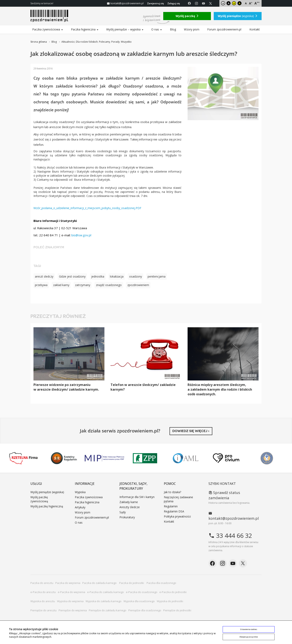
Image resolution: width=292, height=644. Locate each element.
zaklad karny (61, 285)
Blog (173, 29)
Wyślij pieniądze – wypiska (125, 29)
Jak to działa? (172, 492)
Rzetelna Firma (23, 458)
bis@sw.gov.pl (81, 235)
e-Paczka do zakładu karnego (106, 592)
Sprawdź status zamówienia (224, 495)
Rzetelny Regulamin (64, 458)
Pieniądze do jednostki (177, 610)
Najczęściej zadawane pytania (178, 499)
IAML (186, 458)
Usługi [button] (36, 484)
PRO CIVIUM (226, 458)
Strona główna (39, 42)
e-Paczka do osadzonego (142, 592)
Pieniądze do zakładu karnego (108, 610)
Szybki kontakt (222, 484)
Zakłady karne (129, 502)
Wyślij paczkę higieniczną (47, 506)
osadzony (136, 276)
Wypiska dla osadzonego (139, 601)
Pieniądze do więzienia (73, 610)
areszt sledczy (44, 276)
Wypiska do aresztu (43, 601)
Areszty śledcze (130, 507)
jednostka (98, 276)
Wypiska (80, 492)
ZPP (145, 458)
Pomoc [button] (170, 484)
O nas (157, 29)
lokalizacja (117, 276)
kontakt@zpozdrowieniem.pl (234, 516)
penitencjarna (157, 276)
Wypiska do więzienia (70, 601)
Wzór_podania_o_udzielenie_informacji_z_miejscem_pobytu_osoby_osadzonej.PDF (87, 208)
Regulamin (171, 506)
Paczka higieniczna (85, 29)
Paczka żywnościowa (48, 29)
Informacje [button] (85, 484)
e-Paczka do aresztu (43, 592)
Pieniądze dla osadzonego (145, 610)
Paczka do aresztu (42, 583)
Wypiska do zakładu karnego (104, 601)
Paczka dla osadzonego (161, 583)
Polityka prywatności (177, 516)
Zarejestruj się (156, 3)
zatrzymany (83, 285)
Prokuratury (127, 517)
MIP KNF (104, 458)
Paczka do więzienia (68, 583)
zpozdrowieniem (138, 285)
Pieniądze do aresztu (43, 610)
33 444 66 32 (230, 535)
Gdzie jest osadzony (72, 276)
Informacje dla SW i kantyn (137, 497)
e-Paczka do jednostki (173, 592)
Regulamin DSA (174, 511)
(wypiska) (238, 16)
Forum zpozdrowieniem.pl (224, 29)
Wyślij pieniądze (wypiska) (47, 492)
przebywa (41, 285)
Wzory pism (192, 29)
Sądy (123, 512)
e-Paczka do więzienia (71, 592)
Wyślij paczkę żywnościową (39, 499)
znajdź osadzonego (109, 285)
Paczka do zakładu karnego (100, 583)
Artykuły (80, 507)
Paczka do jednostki (132, 583)
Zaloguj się (174, 3)
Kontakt (255, 29)
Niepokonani (267, 458)
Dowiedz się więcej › (191, 431)
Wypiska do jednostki (170, 601)
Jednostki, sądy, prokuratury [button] (133, 486)
